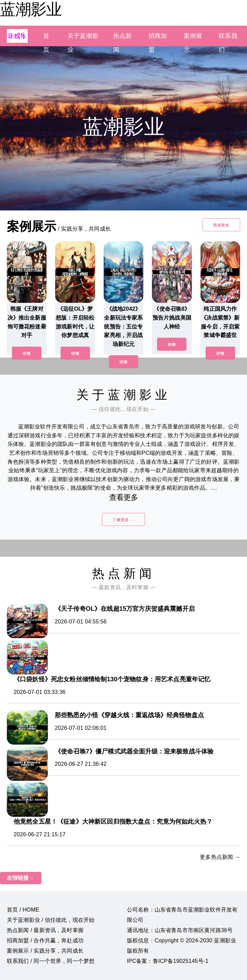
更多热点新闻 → (220, 857)
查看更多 (124, 497)
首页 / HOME (23, 910)
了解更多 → (123, 520)
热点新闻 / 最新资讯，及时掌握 (45, 930)
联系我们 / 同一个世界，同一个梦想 (51, 961)
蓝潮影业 (31, 9)
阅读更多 (221, 225)
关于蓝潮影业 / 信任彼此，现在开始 (51, 920)
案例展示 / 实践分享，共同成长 (45, 951)
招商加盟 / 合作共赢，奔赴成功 (45, 940)
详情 (27, 353)
